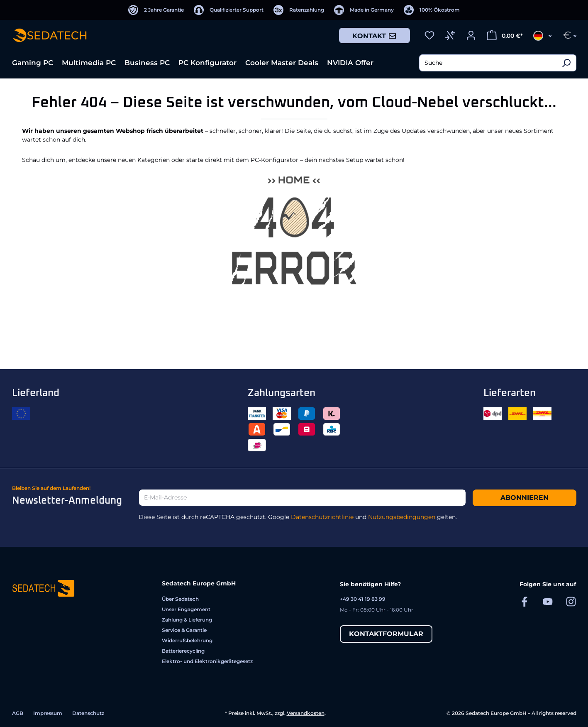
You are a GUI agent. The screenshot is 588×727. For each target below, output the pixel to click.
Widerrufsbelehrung (187, 640)
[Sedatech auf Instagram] (571, 601)
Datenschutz (88, 713)
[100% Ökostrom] (432, 10)
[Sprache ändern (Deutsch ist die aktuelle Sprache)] (540, 35)
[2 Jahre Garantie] (156, 10)
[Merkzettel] (429, 35)
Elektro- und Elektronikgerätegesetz (207, 661)
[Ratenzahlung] (299, 10)
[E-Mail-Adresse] (302, 498)
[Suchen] (566, 63)
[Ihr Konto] (471, 35)
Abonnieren (525, 498)
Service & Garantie (184, 630)
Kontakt (375, 35)
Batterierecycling (183, 651)
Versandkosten (306, 713)
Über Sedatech (180, 599)
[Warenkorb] (505, 35)
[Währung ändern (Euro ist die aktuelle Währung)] (567, 35)
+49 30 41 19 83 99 (363, 599)
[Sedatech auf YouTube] (548, 601)
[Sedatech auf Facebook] (525, 601)
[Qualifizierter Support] (229, 10)
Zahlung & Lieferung (187, 620)
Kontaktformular (386, 634)
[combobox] (488, 63)
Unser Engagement (186, 609)
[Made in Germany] (364, 10)
